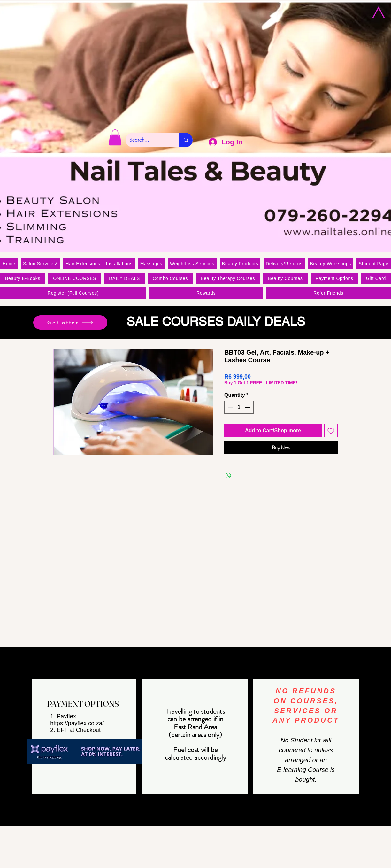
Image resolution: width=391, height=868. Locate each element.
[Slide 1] (195, 323)
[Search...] (148, 140)
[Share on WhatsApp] (228, 476)
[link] (115, 137)
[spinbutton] (239, 407)
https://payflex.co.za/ (77, 723)
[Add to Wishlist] (331, 431)
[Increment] (248, 407)
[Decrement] (230, 407)
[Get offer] (70, 323)
